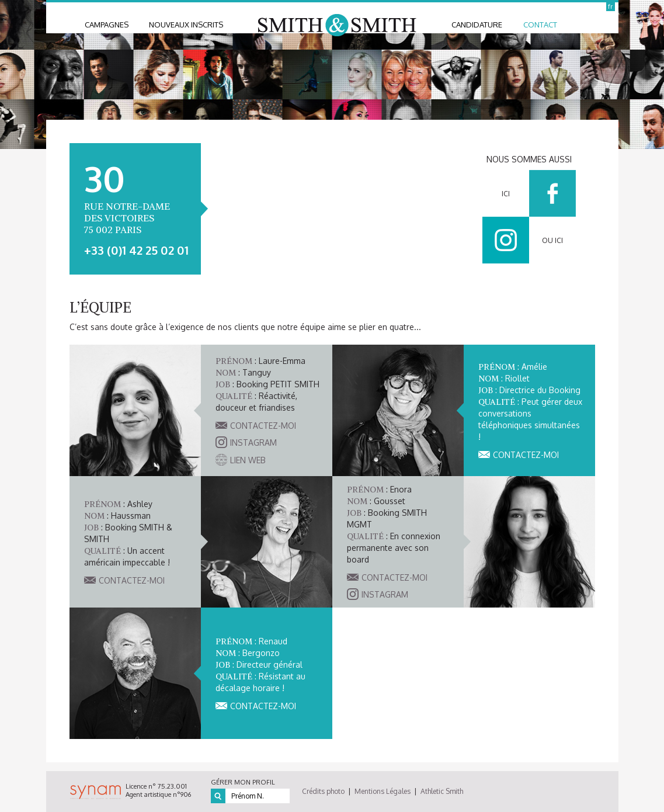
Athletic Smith (442, 791)
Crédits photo (323, 791)
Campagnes (107, 25)
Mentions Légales (383, 791)
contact (540, 25)
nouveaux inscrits (186, 25)
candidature (477, 25)
